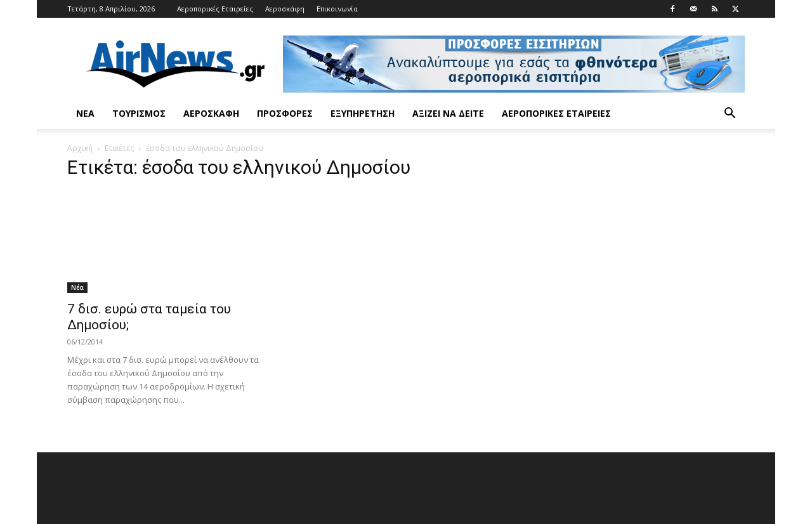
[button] (730, 115)
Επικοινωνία (337, 9)
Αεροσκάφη (285, 9)
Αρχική (80, 148)
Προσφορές (285, 113)
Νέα (85, 113)
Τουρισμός (139, 113)
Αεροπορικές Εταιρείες (215, 9)
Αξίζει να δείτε (448, 113)
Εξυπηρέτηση (363, 113)
